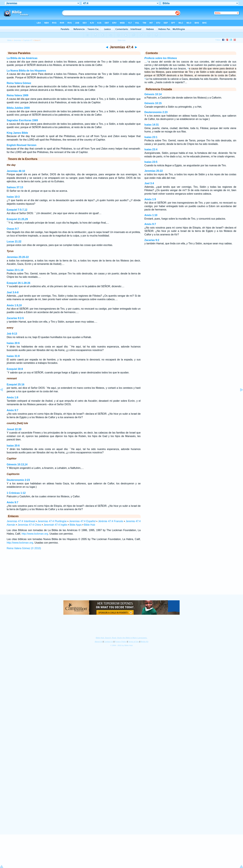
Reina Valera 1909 (17, 95)
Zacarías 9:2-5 (15, 318)
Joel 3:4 (149, 183)
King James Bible (17, 133)
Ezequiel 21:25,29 (17, 219)
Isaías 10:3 (13, 197)
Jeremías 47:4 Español (82, 521)
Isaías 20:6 (13, 343)
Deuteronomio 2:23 (18, 480)
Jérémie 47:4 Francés (111, 521)
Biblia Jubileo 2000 (18, 108)
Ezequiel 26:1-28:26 (19, 283)
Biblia (9, 40)
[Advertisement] (121, 575)
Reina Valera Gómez (19, 83)
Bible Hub (89, 525)
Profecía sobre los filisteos (161, 58)
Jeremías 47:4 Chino (30, 525)
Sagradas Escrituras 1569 (22, 120)
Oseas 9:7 (13, 229)
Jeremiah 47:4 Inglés (55, 525)
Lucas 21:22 (14, 242)
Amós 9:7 (12, 410)
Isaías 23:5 (151, 162)
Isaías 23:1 (151, 137)
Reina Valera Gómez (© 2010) (24, 548)
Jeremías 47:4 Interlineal (21, 521)
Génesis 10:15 (153, 103)
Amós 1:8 (12, 397)
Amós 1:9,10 (14, 305)
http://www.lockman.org (35, 534)
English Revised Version (22, 145)
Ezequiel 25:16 (15, 385)
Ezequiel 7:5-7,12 (17, 210)
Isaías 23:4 (151, 149)
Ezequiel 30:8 (15, 369)
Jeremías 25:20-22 (18, 257)
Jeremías (17, 40)
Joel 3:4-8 (13, 292)
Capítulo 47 (28, 40)
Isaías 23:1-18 (15, 270)
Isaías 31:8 (13, 356)
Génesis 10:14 (153, 94)
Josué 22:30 (14, 429)
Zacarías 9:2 (152, 240)
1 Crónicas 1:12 (16, 493)
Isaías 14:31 (152, 125)
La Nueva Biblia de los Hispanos (26, 71)
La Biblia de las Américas (22, 58)
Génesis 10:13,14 (17, 464)
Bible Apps (76, 525)
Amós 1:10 (151, 215)
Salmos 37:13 (15, 187)
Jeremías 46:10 (16, 171)
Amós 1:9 (150, 199)
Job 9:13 (12, 334)
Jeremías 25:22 (154, 171)
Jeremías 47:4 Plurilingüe (52, 521)
